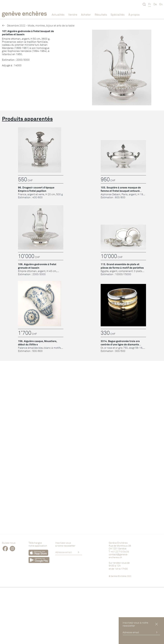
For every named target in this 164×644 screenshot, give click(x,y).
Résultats (101, 15)
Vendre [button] (73, 15)
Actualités (58, 15)
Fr (150, 4)
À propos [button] (134, 15)
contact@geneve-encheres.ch (118, 556)
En (161, 4)
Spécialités (118, 15)
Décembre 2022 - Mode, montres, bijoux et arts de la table (38, 26)
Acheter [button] (86, 15)
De (155, 4)
